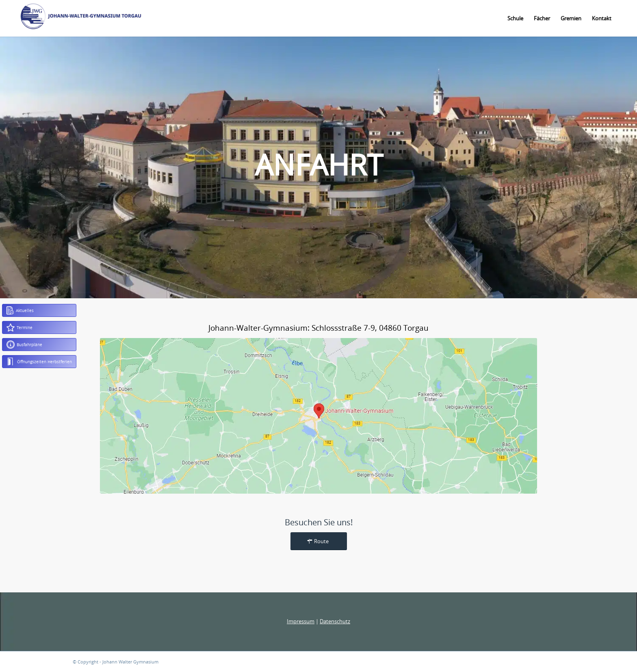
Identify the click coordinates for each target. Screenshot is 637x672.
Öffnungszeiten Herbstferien (39, 362)
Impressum (301, 621)
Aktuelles (20, 310)
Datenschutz (335, 621)
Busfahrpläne (24, 345)
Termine (19, 327)
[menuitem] (515, 18)
